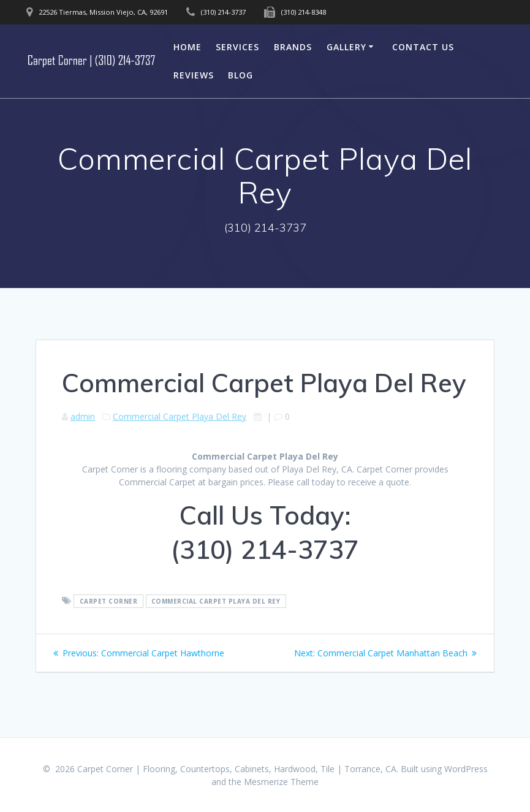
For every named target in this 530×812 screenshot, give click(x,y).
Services (237, 47)
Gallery (346, 47)
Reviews (194, 75)
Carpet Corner (109, 601)
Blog (240, 75)
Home (187, 47)
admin (83, 416)
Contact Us (423, 47)
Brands (293, 47)
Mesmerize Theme (281, 782)
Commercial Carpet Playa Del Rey (180, 416)
